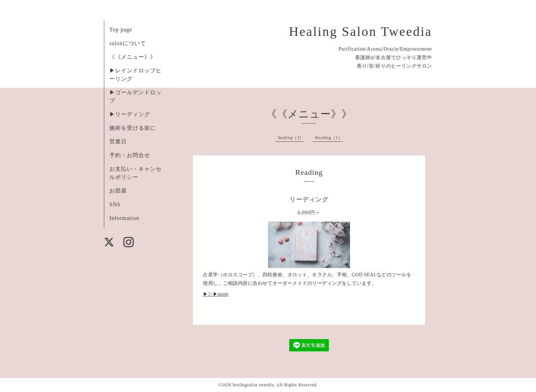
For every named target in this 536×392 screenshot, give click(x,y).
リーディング (309, 199)
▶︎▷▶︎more (216, 294)
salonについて (128, 43)
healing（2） (291, 138)
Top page (121, 30)
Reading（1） (329, 138)
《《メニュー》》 (133, 57)
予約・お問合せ (130, 155)
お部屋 (118, 191)
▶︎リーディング (130, 114)
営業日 (118, 142)
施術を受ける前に (133, 128)
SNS (115, 204)
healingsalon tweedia (253, 385)
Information (124, 218)
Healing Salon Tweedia (360, 31)
